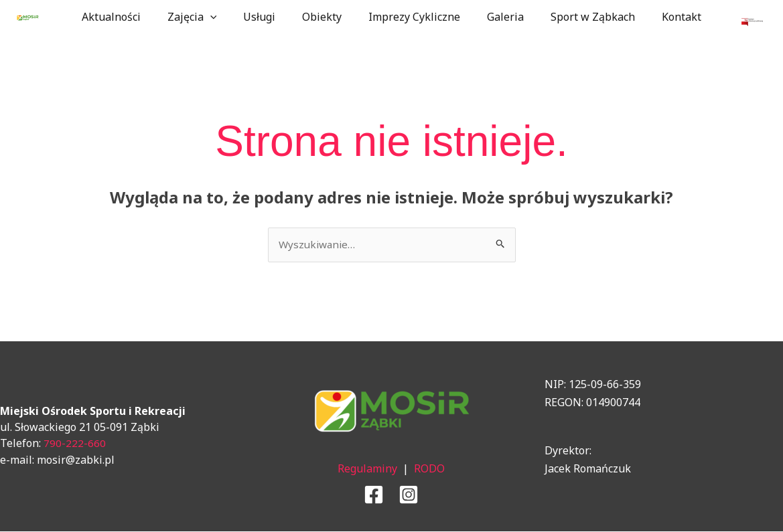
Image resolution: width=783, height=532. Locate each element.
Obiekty (325, 17)
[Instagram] (409, 495)
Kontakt (663, 17)
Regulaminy (367, 469)
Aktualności (130, 17)
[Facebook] (374, 495)
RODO (429, 469)
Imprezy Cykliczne (412, 17)
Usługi (267, 17)
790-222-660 (75, 444)
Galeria (497, 17)
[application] (224, 17)
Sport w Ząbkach (579, 17)
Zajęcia (206, 17)
